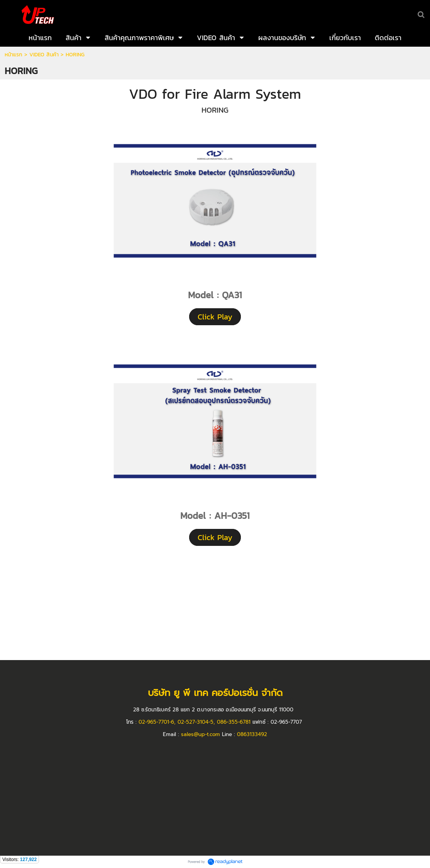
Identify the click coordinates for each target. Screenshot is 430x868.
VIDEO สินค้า (44, 55)
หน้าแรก (14, 55)
